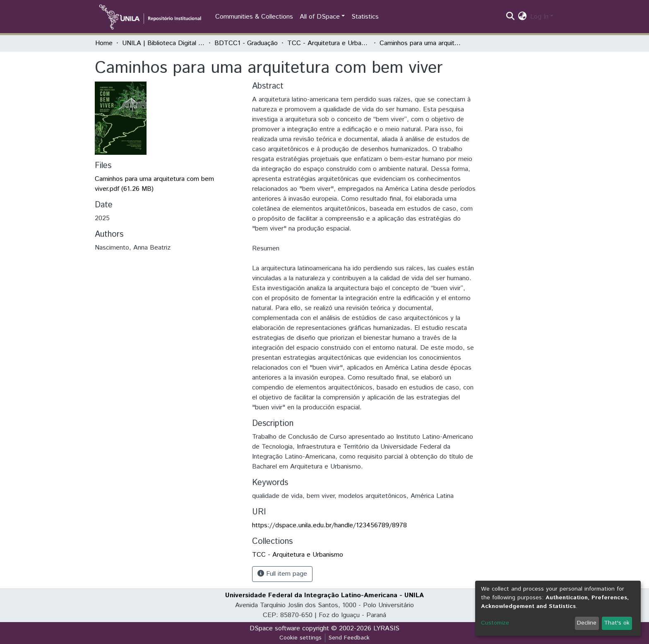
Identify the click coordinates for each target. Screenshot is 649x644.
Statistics (365, 17)
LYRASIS (386, 628)
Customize (495, 623)
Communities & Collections (254, 17)
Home (104, 43)
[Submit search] (511, 17)
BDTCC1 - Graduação (246, 43)
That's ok (617, 623)
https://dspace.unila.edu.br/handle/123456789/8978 (329, 525)
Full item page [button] (282, 574)
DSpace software (275, 628)
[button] (523, 17)
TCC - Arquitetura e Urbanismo (329, 43)
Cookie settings (300, 638)
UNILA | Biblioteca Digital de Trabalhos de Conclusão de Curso (163, 43)
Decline (587, 623)
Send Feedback (349, 638)
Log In (539, 17)
